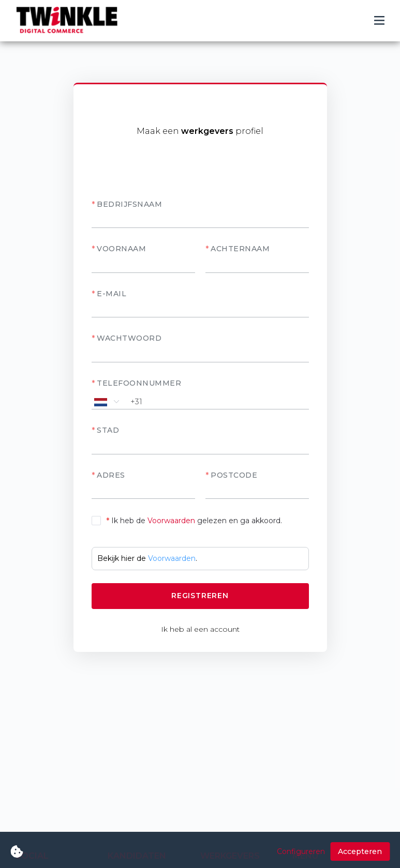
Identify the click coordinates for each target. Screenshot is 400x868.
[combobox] (200, 446)
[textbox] (200, 447)
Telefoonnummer (139, 383)
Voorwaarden (171, 521)
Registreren (200, 596)
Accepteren (360, 851)
